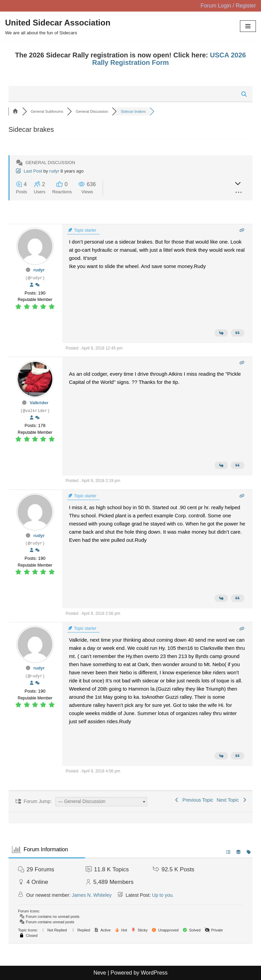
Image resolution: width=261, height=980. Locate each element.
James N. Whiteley (92, 895)
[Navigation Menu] (248, 26)
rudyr (54, 171)
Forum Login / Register (228, 6)
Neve (100, 973)
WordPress (154, 973)
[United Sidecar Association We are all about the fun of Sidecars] (58, 26)
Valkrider (39, 403)
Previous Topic (194, 800)
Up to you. (163, 895)
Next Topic (232, 800)
